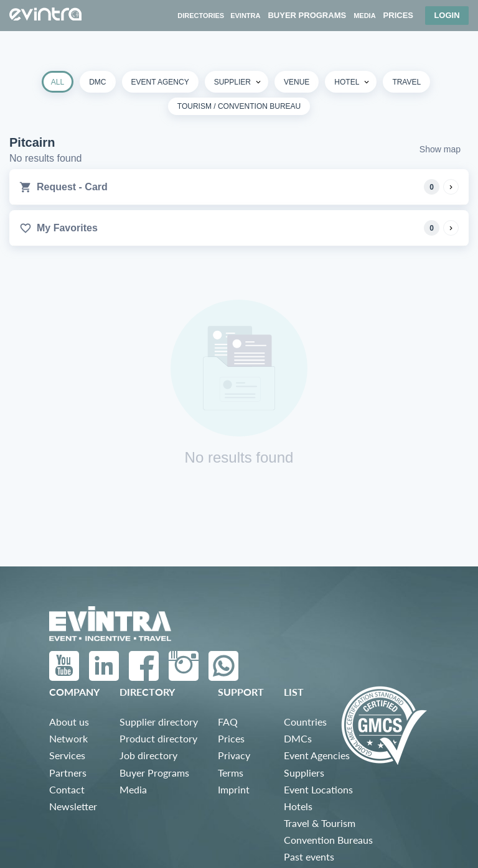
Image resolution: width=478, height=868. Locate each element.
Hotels (298, 806)
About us (69, 722)
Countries (305, 722)
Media (133, 789)
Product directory (158, 738)
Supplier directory (159, 722)
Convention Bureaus (328, 840)
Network (68, 738)
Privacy (234, 755)
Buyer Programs (154, 773)
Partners (68, 773)
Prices (231, 738)
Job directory (148, 755)
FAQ (228, 722)
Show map (440, 149)
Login (447, 15)
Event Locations (318, 789)
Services (67, 755)
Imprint (234, 789)
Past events (309, 856)
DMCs (298, 738)
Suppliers (304, 773)
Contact (67, 789)
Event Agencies (317, 755)
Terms (231, 773)
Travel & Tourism (320, 823)
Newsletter (73, 806)
